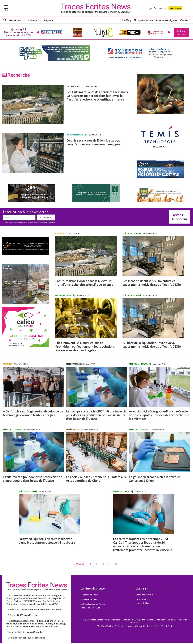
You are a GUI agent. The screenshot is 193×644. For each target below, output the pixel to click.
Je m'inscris (46, 218)
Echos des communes (146, 595)
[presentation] (37, 33)
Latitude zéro (142, 600)
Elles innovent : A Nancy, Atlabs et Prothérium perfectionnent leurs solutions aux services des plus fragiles (85, 347)
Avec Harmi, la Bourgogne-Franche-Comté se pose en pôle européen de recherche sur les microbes (159, 415)
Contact (185, 21)
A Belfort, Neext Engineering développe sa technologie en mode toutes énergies (33, 414)
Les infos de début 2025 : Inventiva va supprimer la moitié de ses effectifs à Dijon (153, 283)
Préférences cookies (124, 627)
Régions (49, 21)
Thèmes (33, 21)
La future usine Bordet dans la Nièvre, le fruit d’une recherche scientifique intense (84, 283)
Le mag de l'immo (143, 604)
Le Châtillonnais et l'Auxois (93, 604)
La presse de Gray (89, 600)
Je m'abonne (176, 8)
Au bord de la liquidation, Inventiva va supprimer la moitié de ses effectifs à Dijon (153, 345)
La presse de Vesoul (90, 595)
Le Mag (127, 21)
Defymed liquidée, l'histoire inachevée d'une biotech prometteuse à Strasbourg (47, 541)
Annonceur (179, 217)
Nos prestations (143, 21)
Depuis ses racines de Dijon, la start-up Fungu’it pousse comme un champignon (94, 143)
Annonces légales (167, 21)
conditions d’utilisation (48, 223)
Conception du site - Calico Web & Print (154, 627)
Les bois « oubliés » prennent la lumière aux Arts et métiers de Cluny (96, 479)
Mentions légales (105, 627)
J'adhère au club (181, 33)
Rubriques (16, 21)
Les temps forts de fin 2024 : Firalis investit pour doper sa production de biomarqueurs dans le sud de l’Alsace (96, 415)
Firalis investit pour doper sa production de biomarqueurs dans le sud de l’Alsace (33, 479)
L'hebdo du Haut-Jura (90, 608)
